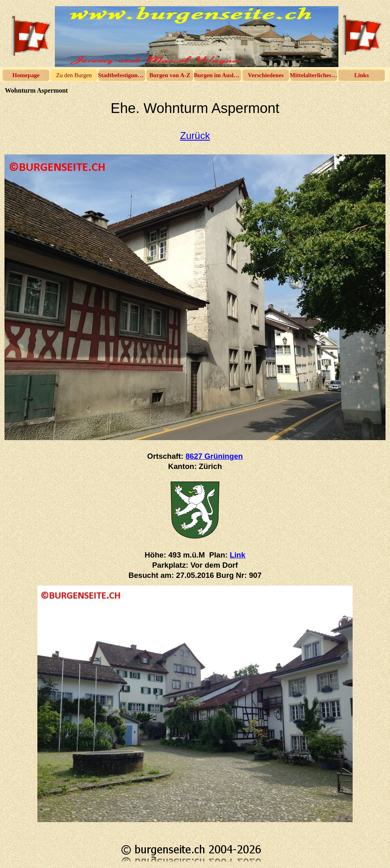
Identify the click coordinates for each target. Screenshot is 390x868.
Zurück (195, 136)
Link (238, 555)
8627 (214, 456)
